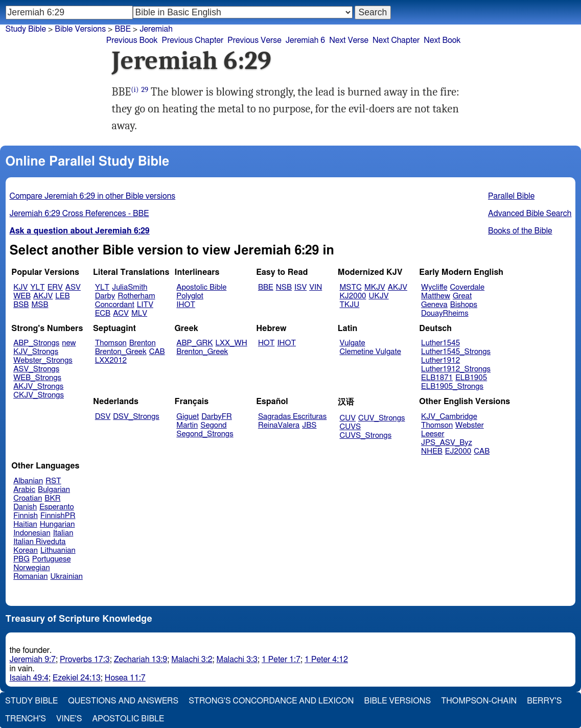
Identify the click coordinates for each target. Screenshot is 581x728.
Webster (470, 425)
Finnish (26, 516)
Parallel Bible (511, 196)
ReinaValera (279, 425)
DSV (103, 417)
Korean (26, 550)
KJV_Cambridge (449, 417)
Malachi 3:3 (237, 660)
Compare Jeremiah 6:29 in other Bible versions (93, 196)
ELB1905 (471, 378)
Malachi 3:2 (192, 660)
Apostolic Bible (128, 719)
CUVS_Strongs (366, 436)
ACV (121, 313)
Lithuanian (58, 550)
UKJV (379, 296)
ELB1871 (437, 378)
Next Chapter (396, 40)
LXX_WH (231, 343)
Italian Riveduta (39, 542)
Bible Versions (80, 29)
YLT (37, 287)
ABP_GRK (194, 343)
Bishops (464, 305)
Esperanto (57, 507)
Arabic (24, 490)
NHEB (432, 451)
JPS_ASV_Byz (447, 443)
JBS (309, 425)
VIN (316, 287)
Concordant (115, 305)
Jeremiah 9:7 (33, 660)
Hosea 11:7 (125, 678)
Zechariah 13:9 (141, 660)
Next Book (442, 40)
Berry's (544, 701)
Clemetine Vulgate (370, 352)
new (69, 343)
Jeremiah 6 (306, 40)
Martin (187, 425)
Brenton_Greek (121, 352)
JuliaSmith (130, 287)
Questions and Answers (123, 701)
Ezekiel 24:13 (77, 678)
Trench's (26, 719)
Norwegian (31, 568)
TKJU (350, 305)
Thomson (111, 343)
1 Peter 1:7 (281, 660)
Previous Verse (254, 40)
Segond (213, 425)
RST (53, 481)
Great (462, 296)
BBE (122, 29)
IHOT (186, 305)
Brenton (143, 343)
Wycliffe (434, 287)
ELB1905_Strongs (452, 386)
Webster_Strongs (43, 360)
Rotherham (136, 296)
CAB (157, 352)
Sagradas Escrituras (292, 417)
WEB (22, 296)
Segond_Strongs (205, 434)
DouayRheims (445, 313)
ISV (300, 287)
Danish (25, 507)
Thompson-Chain (479, 701)
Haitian (25, 524)
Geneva (434, 305)
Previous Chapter (193, 40)
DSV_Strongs (136, 417)
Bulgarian (54, 490)
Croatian (28, 498)
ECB (103, 313)
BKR (52, 498)
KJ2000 (353, 296)
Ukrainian (67, 577)
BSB (21, 305)
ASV (73, 287)
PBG (21, 559)
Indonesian (32, 533)
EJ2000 (458, 451)
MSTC (351, 287)
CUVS (351, 427)
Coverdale (468, 287)
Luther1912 (440, 360)
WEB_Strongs (37, 378)
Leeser (433, 434)
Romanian (30, 577)
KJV (20, 287)
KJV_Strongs (36, 352)
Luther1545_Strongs (456, 352)
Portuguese (52, 559)
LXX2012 (111, 360)
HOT (266, 343)
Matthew (436, 296)
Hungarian (57, 524)
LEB (62, 296)
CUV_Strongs (381, 418)
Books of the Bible (520, 231)
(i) (135, 90)
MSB (40, 305)
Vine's (69, 719)
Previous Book (132, 40)
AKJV (43, 296)
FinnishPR (58, 516)
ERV (55, 287)
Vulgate (353, 343)
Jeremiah (156, 29)
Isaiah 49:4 (29, 678)
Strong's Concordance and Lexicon (271, 701)
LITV (145, 305)
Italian (63, 533)
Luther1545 (440, 343)
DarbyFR (217, 417)
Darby (105, 296)
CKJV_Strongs (39, 395)
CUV (348, 418)
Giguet (188, 417)
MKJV (375, 287)
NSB (284, 287)
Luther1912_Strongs (456, 369)
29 (145, 90)
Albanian (28, 481)
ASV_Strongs (36, 369)
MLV (139, 313)
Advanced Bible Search (530, 214)
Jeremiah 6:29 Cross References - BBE (79, 214)
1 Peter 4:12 (326, 660)
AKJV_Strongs (38, 386)
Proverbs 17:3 (85, 660)
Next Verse (349, 40)
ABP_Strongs (36, 343)
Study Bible (26, 29)
